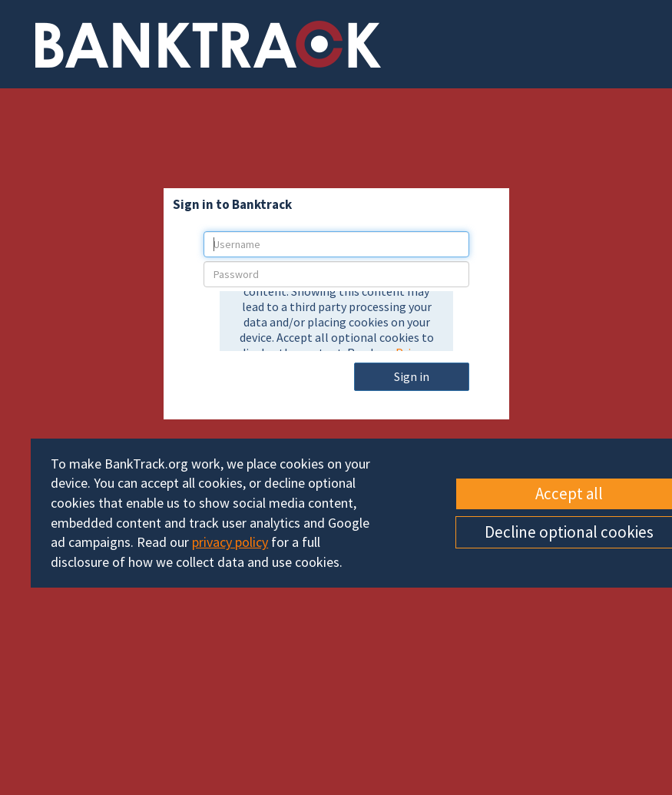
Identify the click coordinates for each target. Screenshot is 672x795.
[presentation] (336, 321)
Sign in (412, 376)
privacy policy (230, 542)
